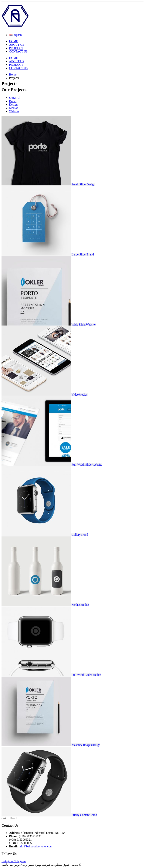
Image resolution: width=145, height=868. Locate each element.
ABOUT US (17, 45)
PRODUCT (16, 48)
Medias (13, 108)
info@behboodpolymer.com (35, 846)
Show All (15, 98)
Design (13, 105)
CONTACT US (18, 51)
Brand (13, 101)
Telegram (20, 861)
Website (14, 111)
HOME (13, 41)
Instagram (8, 861)
